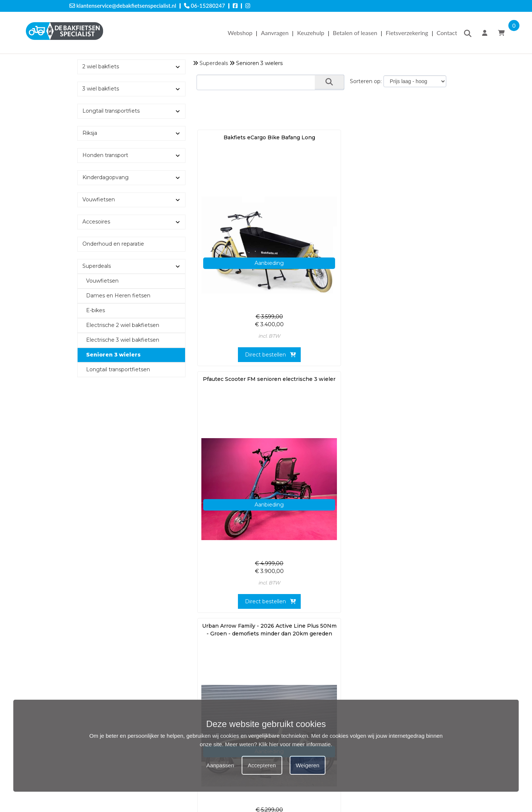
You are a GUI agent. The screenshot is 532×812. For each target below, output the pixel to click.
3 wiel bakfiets (101, 89)
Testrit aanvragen (94, 650)
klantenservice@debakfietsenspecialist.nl (123, 6)
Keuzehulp (311, 33)
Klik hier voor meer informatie (295, 744)
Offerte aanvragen (95, 642)
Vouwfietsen (99, 199)
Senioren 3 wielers (113, 355)
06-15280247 (204, 6)
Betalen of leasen (355, 33)
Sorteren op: (366, 81)
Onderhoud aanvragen (101, 658)
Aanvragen (275, 33)
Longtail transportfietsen (118, 369)
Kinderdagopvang (105, 177)
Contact (447, 33)
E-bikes (96, 310)
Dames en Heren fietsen (118, 296)
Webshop (240, 33)
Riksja (90, 133)
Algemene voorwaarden (103, 697)
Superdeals (214, 63)
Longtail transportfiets (111, 111)
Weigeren (308, 765)
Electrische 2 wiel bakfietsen (123, 325)
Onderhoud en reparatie (113, 244)
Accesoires (96, 222)
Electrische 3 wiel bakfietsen (123, 340)
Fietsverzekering (407, 33)
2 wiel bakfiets (101, 66)
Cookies (82, 689)
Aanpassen (220, 765)
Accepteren (262, 765)
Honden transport (105, 155)
